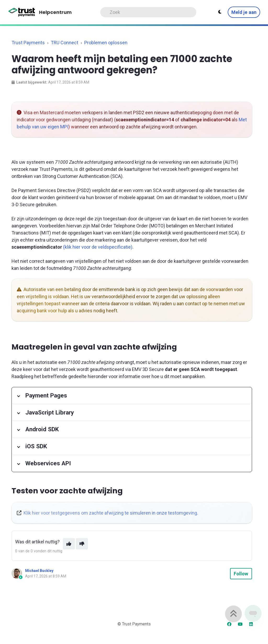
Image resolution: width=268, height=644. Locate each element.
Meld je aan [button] (244, 12)
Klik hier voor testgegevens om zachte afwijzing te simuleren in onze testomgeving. (111, 513)
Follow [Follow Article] (241, 574)
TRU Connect (65, 43)
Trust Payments (28, 43)
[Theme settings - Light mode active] (220, 12)
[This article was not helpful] (82, 544)
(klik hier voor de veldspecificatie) (98, 247)
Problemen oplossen (106, 43)
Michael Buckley (39, 571)
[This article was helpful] (69, 544)
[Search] (148, 12)
